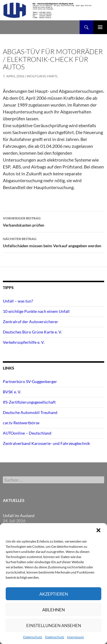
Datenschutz (33, 637)
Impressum (75, 637)
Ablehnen (53, 610)
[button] (98, 530)
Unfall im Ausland (19, 516)
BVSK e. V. (12, 392)
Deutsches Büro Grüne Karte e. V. (32, 332)
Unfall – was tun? (18, 301)
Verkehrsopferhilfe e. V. (24, 342)
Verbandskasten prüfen (53, 221)
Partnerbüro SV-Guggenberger (30, 381)
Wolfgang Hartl (42, 76)
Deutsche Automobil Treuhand (30, 412)
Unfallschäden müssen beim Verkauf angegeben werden (53, 242)
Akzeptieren (54, 594)
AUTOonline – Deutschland (27, 433)
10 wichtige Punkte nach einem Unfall (36, 311)
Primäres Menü (100, 27)
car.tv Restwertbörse (21, 423)
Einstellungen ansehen (54, 625)
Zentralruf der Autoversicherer (31, 322)
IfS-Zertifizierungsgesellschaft (29, 402)
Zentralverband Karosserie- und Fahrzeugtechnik (46, 443)
